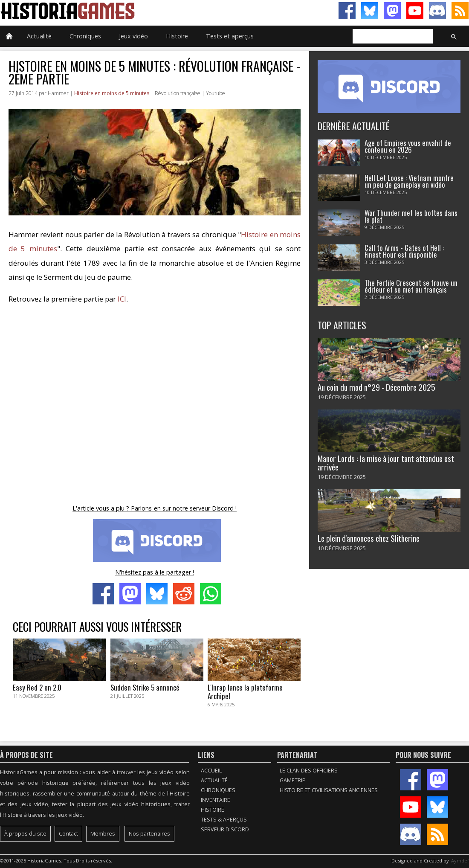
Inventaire (216, 800)
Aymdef (460, 861)
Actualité (39, 36)
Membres (103, 834)
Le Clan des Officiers (309, 771)
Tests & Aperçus (224, 820)
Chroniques (85, 36)
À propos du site (25, 834)
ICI (122, 299)
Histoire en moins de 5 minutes (112, 93)
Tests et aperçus (230, 36)
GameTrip (293, 780)
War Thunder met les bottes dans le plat (411, 216)
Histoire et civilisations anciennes (329, 790)
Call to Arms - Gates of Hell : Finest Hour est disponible (404, 251)
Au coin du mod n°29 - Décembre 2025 (376, 387)
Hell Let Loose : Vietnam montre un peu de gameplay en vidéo (409, 181)
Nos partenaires (149, 834)
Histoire (177, 36)
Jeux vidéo (133, 36)
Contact (68, 834)
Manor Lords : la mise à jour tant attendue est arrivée (386, 462)
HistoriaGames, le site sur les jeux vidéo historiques (117, 11)
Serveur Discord (225, 829)
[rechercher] (392, 37)
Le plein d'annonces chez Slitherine (369, 538)
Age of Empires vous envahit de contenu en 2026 (408, 146)
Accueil (211, 771)
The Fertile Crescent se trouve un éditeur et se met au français (411, 286)
